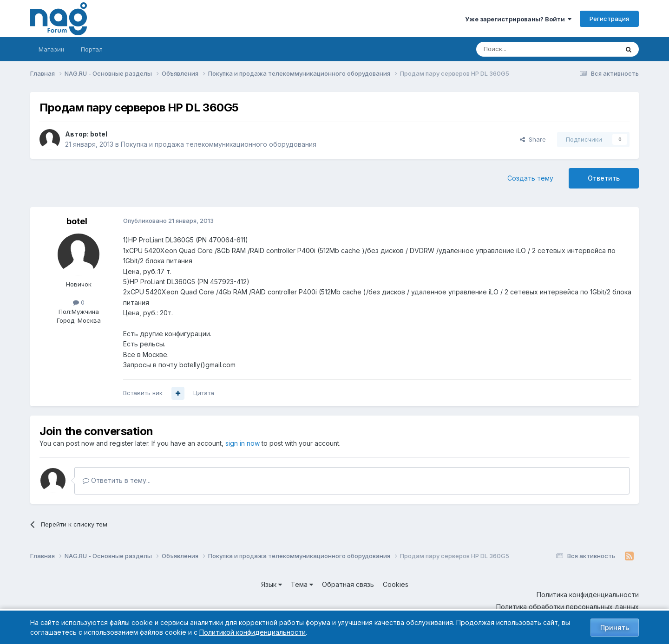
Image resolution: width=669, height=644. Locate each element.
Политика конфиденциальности (588, 595)
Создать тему (530, 178)
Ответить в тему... (117, 480)
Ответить (604, 178)
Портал (92, 49)
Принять (615, 628)
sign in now (243, 443)
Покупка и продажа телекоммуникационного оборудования (219, 144)
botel (99, 134)
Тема (302, 584)
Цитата (204, 393)
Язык (272, 584)
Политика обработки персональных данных (567, 607)
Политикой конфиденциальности (253, 632)
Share (533, 139)
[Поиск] (522, 49)
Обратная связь (348, 584)
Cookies (396, 584)
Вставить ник (143, 393)
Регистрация (609, 19)
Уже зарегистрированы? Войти (518, 19)
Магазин (51, 49)
